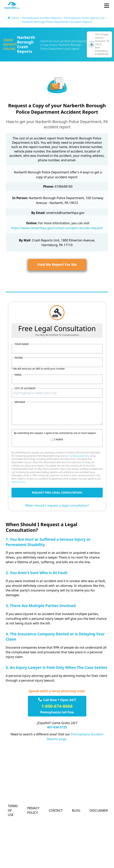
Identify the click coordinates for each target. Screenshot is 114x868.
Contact (56, 810)
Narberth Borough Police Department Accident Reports (57, 22)
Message (20, 402)
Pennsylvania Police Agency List (84, 18)
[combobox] (57, 393)
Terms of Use (18, 482)
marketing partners (79, 456)
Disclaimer (99, 810)
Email (18, 375)
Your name (22, 344)
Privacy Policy (33, 810)
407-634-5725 (57, 727)
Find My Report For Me (57, 264)
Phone (19, 358)
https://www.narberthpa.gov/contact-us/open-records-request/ (57, 228)
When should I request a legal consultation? (57, 505)
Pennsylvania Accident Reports (42, 18)
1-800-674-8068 (57, 706)
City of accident (25, 388)
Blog (76, 810)
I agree (59, 440)
